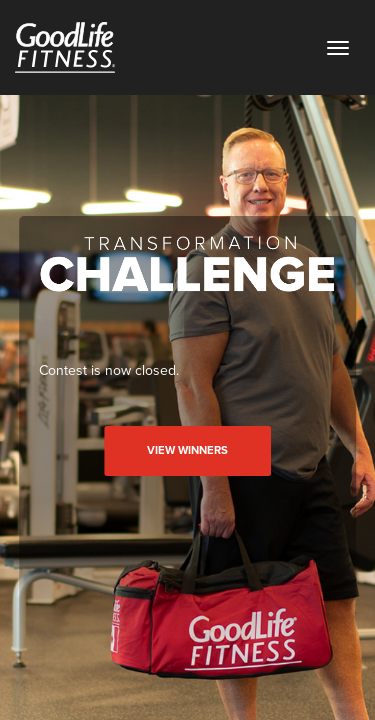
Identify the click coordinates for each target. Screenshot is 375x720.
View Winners (187, 450)
